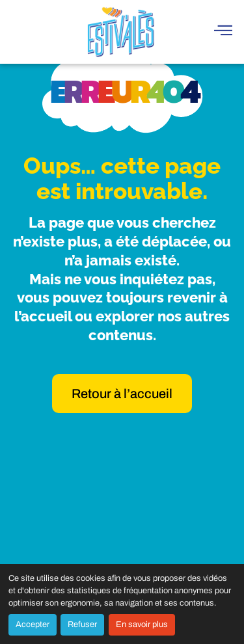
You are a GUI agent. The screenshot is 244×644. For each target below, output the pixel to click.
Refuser (82, 624)
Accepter (33, 624)
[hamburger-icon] (223, 32)
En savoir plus (142, 624)
